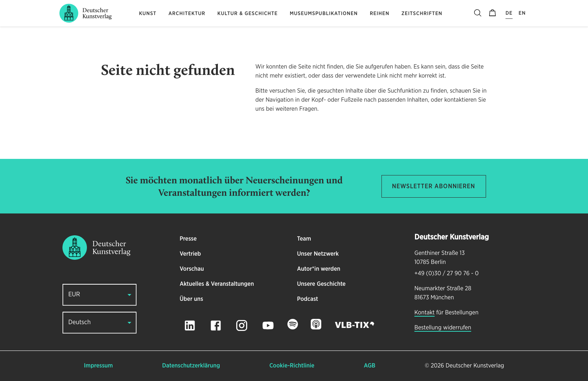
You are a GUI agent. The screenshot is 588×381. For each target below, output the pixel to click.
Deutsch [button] (80, 322)
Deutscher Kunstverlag (475, 366)
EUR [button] (74, 295)
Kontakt (425, 313)
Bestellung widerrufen (443, 328)
